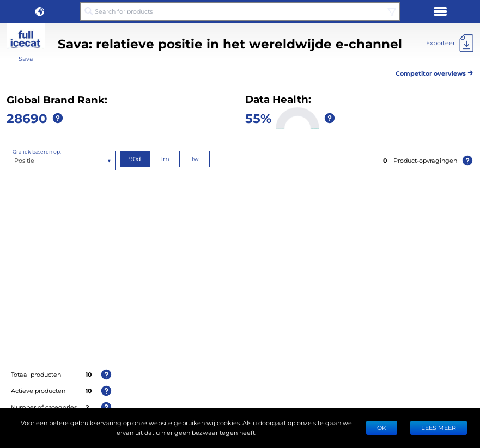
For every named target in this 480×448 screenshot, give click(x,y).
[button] (40, 11)
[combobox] (15, 161)
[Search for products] (240, 11)
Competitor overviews (435, 72)
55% (258, 118)
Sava (26, 59)
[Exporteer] (450, 43)
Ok (382, 428)
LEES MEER (439, 428)
